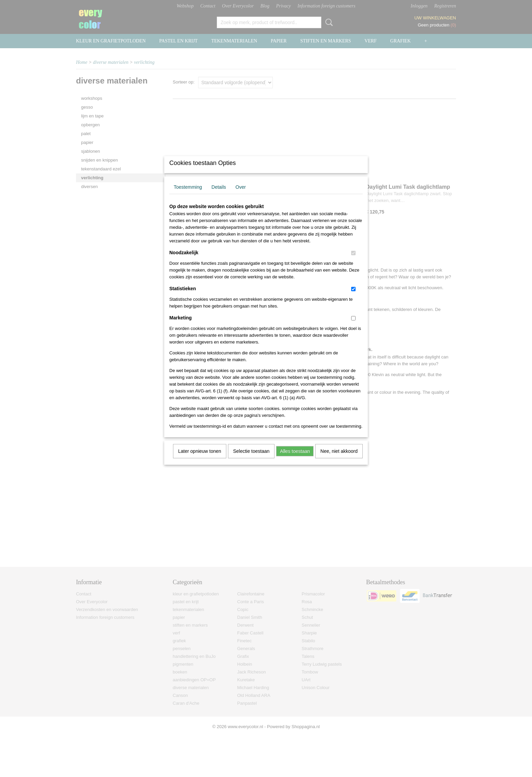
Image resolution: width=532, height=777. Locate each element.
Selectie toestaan (251, 460)
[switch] (353, 262)
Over (241, 196)
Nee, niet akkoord (339, 460)
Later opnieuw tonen (200, 460)
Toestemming (188, 196)
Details (219, 196)
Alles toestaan (295, 460)
